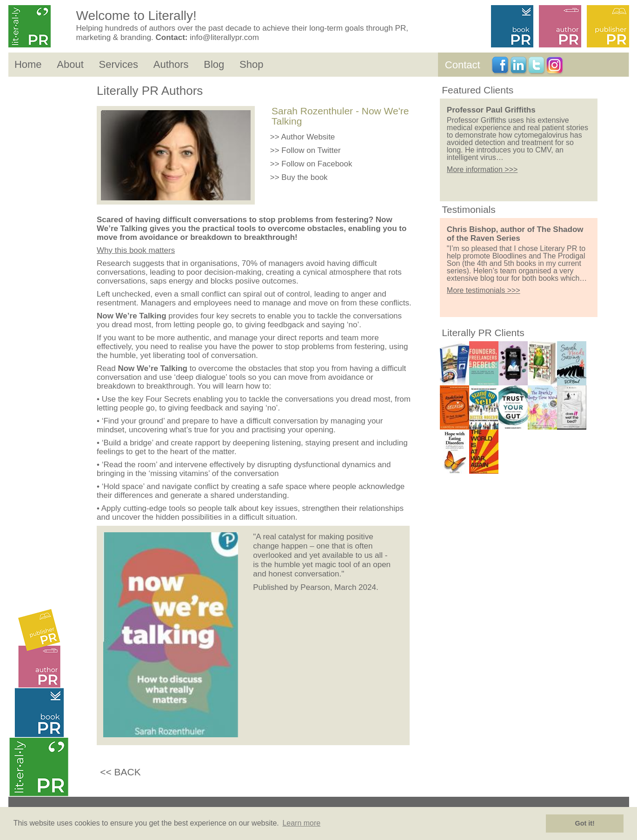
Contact (463, 65)
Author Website (308, 137)
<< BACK (120, 772)
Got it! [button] (585, 823)
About (70, 64)
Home (28, 64)
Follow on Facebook (317, 164)
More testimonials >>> (484, 290)
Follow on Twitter (311, 150)
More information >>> (482, 169)
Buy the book (304, 177)
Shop (251, 64)
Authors (171, 64)
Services (119, 64)
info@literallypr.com (224, 37)
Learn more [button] (301, 823)
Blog (214, 64)
